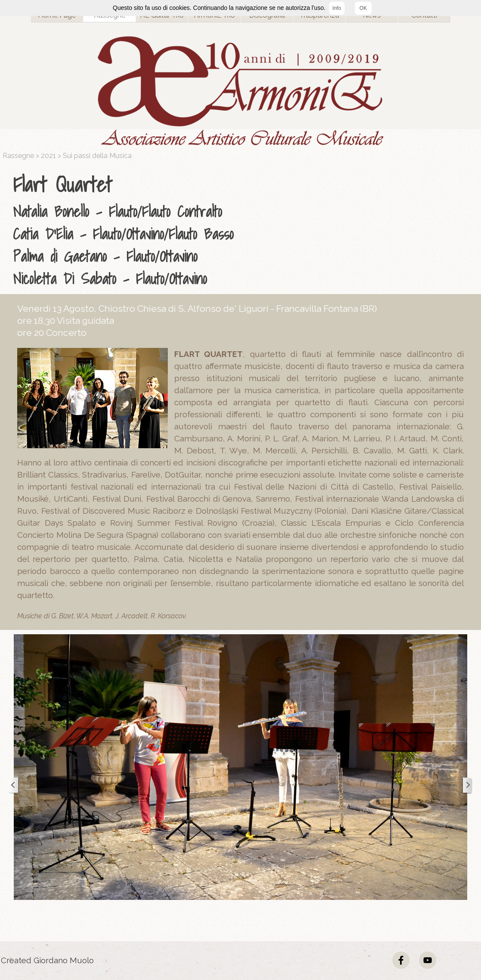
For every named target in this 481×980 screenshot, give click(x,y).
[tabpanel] (243, 229)
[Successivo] (467, 786)
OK (363, 8)
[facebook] (401, 960)
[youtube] (428, 960)
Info (337, 8)
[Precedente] (14, 786)
